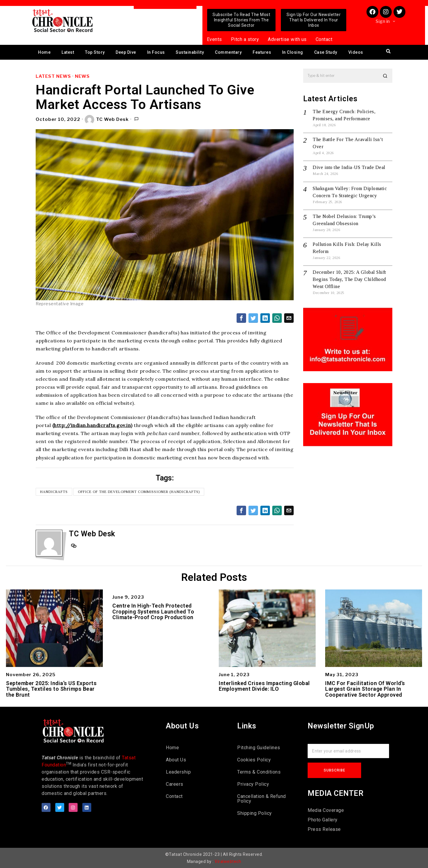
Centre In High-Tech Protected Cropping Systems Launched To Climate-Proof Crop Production (153, 612)
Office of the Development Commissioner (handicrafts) (139, 492)
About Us (176, 760)
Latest (68, 52)
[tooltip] (241, 318)
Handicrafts (54, 492)
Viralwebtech (228, 861)
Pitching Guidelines (259, 748)
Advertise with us (287, 39)
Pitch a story (245, 39)
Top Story (95, 52)
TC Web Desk (107, 120)
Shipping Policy (255, 813)
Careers (175, 784)
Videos (356, 52)
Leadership (178, 772)
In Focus (156, 52)
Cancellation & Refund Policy (262, 799)
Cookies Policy (254, 760)
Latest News (53, 76)
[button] (385, 76)
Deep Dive (126, 52)
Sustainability (190, 52)
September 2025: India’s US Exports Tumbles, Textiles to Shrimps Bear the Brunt (51, 689)
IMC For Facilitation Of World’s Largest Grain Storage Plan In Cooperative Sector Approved (365, 689)
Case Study (326, 52)
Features (262, 52)
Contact (324, 39)
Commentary (228, 52)
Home (44, 52)
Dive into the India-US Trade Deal (349, 167)
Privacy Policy (253, 784)
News (82, 76)
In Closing (293, 52)
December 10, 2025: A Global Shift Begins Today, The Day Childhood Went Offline (349, 279)
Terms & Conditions (259, 772)
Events (214, 39)
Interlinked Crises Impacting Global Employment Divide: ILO (264, 686)
